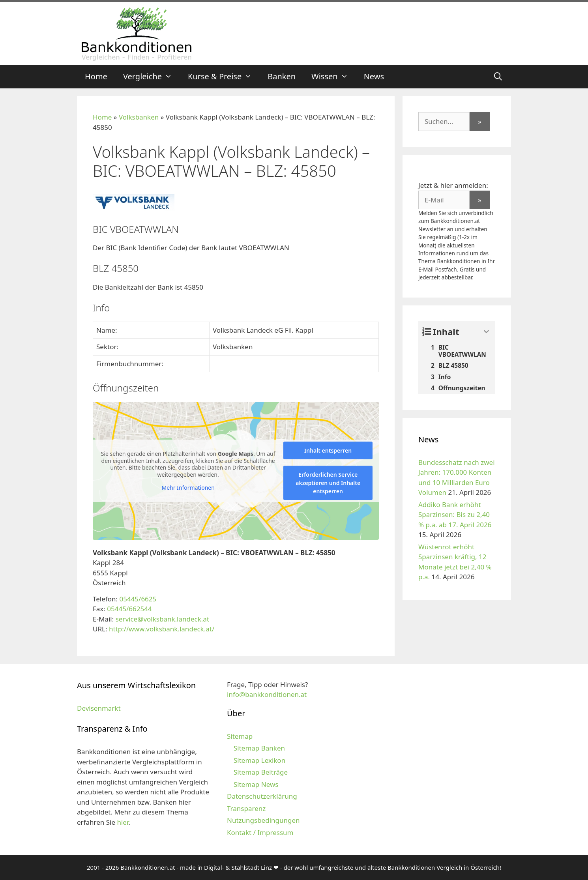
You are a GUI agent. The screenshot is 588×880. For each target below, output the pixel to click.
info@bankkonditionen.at (267, 694)
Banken (282, 76)
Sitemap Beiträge (261, 772)
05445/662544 (129, 609)
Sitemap (240, 736)
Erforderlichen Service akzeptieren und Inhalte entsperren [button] (328, 483)
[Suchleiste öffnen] (498, 77)
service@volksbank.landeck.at (162, 619)
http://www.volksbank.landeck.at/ (162, 629)
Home (96, 76)
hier (123, 822)
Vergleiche (152, 77)
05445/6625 (138, 599)
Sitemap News (256, 784)
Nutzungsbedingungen (263, 820)
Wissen (334, 77)
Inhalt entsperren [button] (328, 450)
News (374, 76)
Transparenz (246, 808)
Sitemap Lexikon (259, 760)
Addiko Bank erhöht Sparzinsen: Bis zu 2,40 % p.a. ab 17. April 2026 (455, 515)
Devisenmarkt (99, 708)
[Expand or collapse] (486, 332)
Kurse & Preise (224, 77)
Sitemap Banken (259, 748)
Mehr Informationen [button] (188, 488)
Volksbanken (139, 117)
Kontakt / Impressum (260, 832)
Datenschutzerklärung (262, 796)
